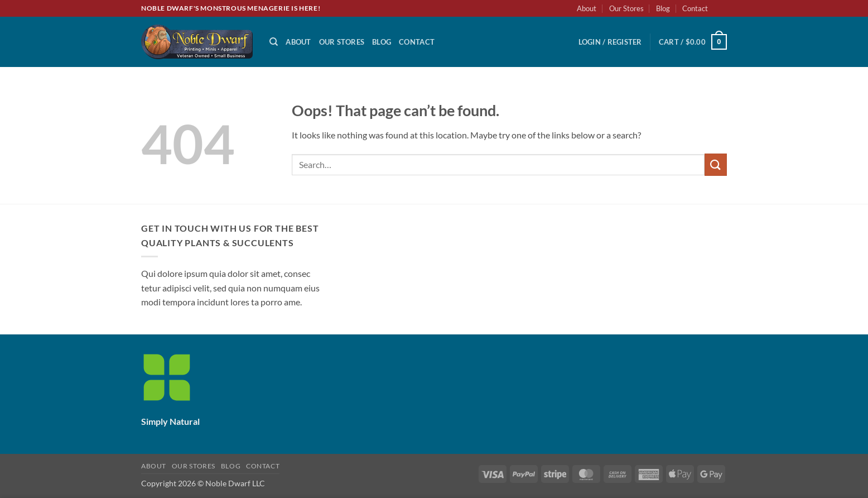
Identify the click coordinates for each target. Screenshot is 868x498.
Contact (695, 8)
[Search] (274, 42)
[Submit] (716, 164)
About (587, 8)
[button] (610, 42)
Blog (663, 8)
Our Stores (626, 8)
